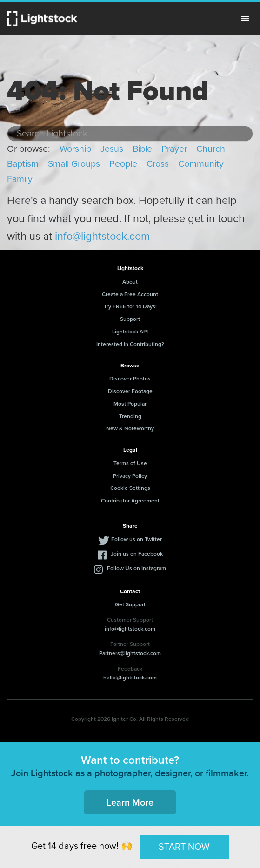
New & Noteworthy (130, 428)
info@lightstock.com (102, 236)
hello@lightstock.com (130, 678)
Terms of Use (130, 463)
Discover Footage (130, 391)
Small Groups (74, 164)
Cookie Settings (130, 488)
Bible (142, 149)
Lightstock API (130, 332)
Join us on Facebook (137, 554)
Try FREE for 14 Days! (130, 306)
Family (20, 179)
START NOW (184, 847)
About (130, 282)
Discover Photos (130, 379)
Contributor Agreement (130, 501)
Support (130, 319)
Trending (130, 416)
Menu (245, 19)
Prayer (174, 149)
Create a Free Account (130, 294)
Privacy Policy (130, 476)
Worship (75, 149)
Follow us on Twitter (137, 539)
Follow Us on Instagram (137, 568)
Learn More (130, 802)
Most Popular (130, 404)
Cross (158, 164)
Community (201, 164)
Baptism (23, 164)
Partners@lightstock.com (130, 653)
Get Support (130, 604)
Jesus (112, 149)
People (123, 164)
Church (211, 149)
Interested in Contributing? (130, 344)
